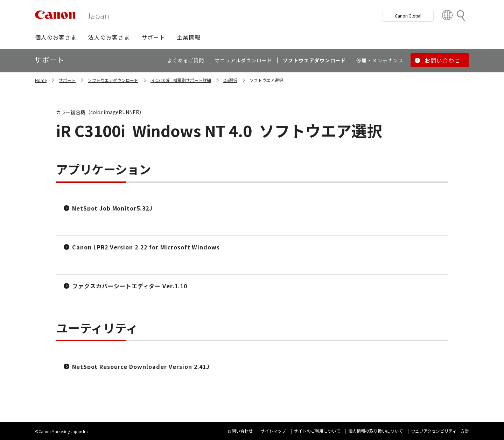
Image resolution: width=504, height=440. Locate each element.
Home (41, 80)
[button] (56, 37)
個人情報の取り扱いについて (376, 431)
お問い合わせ (240, 431)
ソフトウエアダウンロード (113, 80)
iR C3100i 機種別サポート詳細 (181, 80)
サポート (67, 80)
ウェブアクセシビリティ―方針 (440, 431)
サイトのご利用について (317, 431)
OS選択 (230, 80)
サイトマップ (273, 431)
